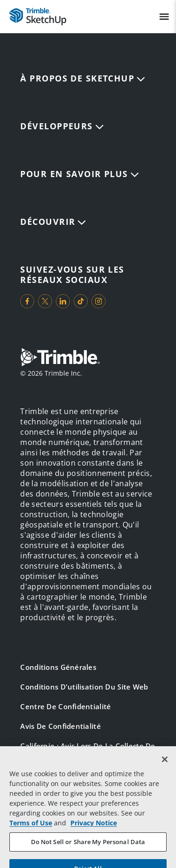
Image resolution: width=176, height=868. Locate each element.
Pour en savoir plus (79, 174)
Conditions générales (58, 667)
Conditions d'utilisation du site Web (84, 687)
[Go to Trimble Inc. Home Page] (60, 358)
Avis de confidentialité (60, 726)
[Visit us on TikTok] (81, 301)
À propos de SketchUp (83, 78)
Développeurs (62, 126)
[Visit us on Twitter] (45, 301)
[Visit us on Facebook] (27, 301)
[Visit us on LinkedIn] (63, 301)
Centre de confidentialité (65, 706)
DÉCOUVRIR (53, 222)
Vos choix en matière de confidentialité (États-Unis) (68, 781)
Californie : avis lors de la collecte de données (88, 751)
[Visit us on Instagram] (99, 301)
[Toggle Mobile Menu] (164, 17)
